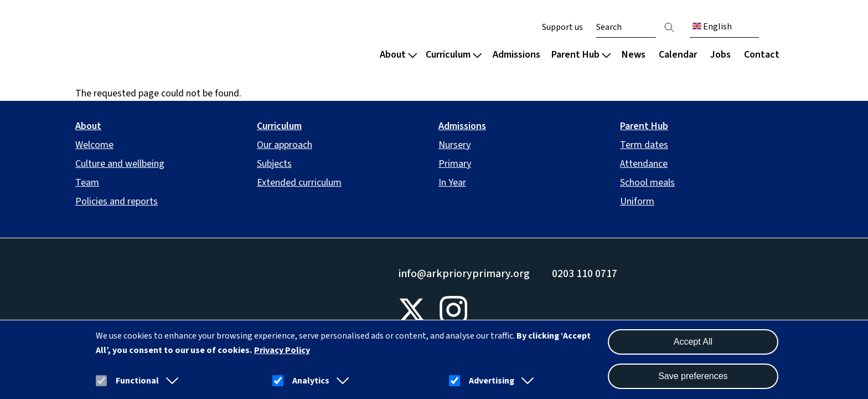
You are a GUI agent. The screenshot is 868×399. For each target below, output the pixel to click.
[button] (170, 381)
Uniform (637, 201)
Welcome (94, 145)
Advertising (492, 381)
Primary (455, 164)
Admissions (516, 55)
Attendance (644, 164)
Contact (762, 55)
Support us (562, 27)
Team (87, 183)
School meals (647, 183)
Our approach (285, 145)
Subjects (274, 164)
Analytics (311, 381)
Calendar (678, 55)
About (398, 55)
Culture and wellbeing (120, 164)
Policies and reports (117, 201)
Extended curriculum (299, 183)
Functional (137, 381)
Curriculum (454, 55)
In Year (452, 183)
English (712, 27)
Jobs (720, 55)
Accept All (693, 342)
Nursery (454, 145)
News (634, 55)
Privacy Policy (282, 350)
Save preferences (693, 376)
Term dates (644, 145)
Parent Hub (581, 55)
